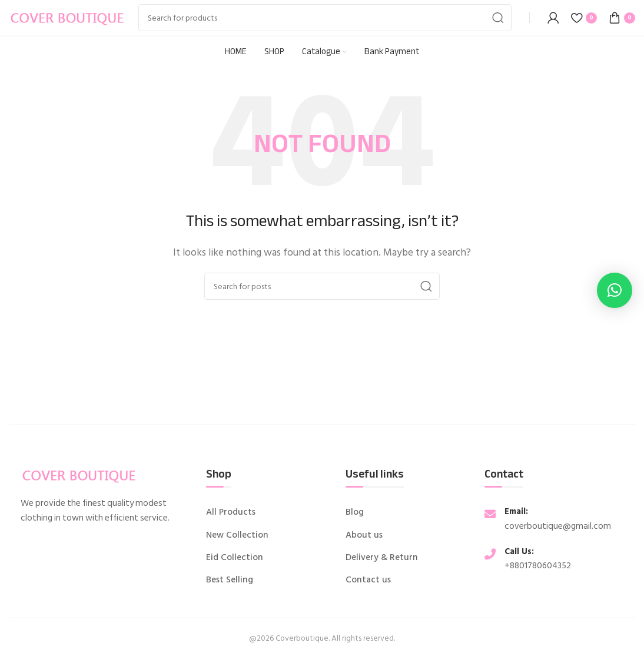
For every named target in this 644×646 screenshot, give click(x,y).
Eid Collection (235, 558)
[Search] (325, 18)
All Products (231, 512)
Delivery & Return (382, 558)
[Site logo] (68, 17)
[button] (615, 290)
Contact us (368, 580)
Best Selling (230, 580)
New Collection (237, 535)
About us (364, 535)
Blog (355, 512)
